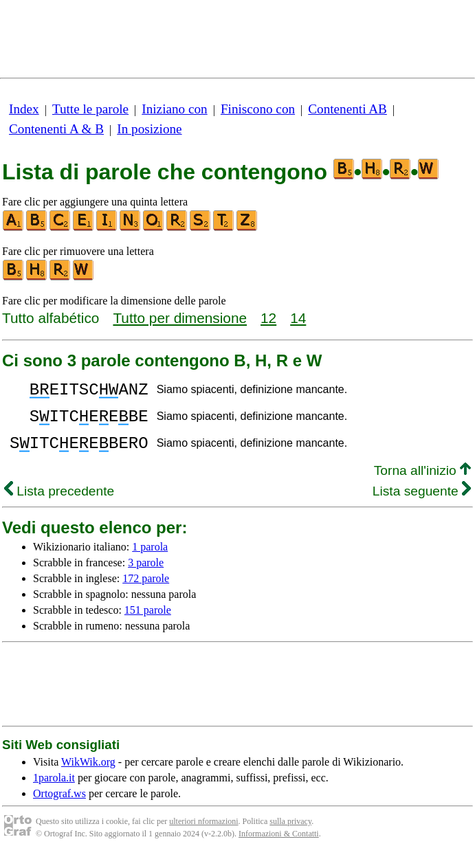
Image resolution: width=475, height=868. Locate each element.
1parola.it (54, 790)
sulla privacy (290, 834)
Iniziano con (174, 109)
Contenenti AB (347, 109)
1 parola (150, 559)
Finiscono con (258, 109)
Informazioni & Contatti (279, 846)
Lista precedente (59, 503)
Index (24, 109)
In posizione (149, 129)
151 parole (148, 622)
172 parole (146, 591)
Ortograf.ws (59, 806)
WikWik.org (88, 774)
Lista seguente (422, 503)
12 (268, 318)
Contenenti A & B (56, 129)
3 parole (146, 575)
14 (298, 318)
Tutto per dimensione (180, 318)
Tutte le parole (90, 109)
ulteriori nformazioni (203, 834)
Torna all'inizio (422, 483)
